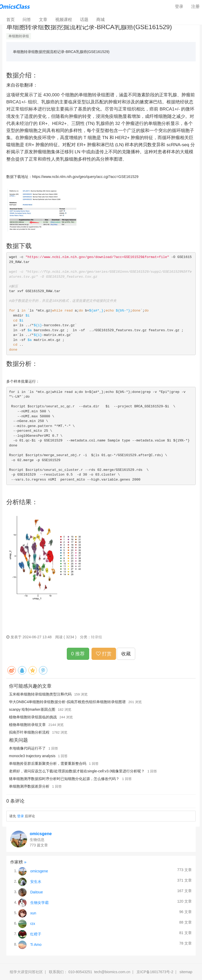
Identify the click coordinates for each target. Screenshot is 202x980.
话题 (84, 20)
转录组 (97, 637)
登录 (179, 6)
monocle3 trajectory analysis (32, 756)
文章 (43, 20)
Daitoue (37, 892)
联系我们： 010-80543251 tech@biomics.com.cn (90, 972)
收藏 (126, 654)
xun (33, 913)
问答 (27, 20)
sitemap (186, 972)
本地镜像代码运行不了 (27, 748)
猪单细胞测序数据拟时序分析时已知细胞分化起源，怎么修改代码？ (64, 779)
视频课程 (64, 20)
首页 (12, 19)
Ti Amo (36, 944)
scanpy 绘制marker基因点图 (32, 709)
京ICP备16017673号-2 (155, 972)
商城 (100, 20)
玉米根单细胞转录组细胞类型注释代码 (40, 694)
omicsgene (41, 834)
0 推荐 (78, 654)
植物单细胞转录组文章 (27, 725)
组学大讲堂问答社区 (26, 972)
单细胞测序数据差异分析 (29, 786)
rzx (33, 923)
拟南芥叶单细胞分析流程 (29, 732)
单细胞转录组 (19, 36)
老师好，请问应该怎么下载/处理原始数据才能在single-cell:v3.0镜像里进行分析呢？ (77, 771)
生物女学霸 (39, 902)
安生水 (36, 881)
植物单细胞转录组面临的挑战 (33, 717)
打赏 (104, 654)
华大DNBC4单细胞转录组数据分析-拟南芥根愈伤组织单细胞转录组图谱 (67, 702)
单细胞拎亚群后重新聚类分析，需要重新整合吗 (48, 763)
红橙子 (36, 934)
